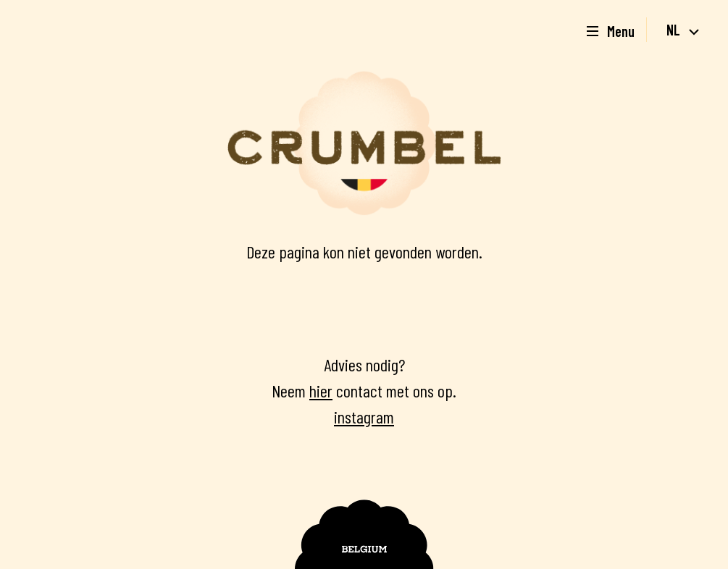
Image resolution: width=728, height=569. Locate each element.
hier (321, 391)
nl (683, 30)
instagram (364, 417)
